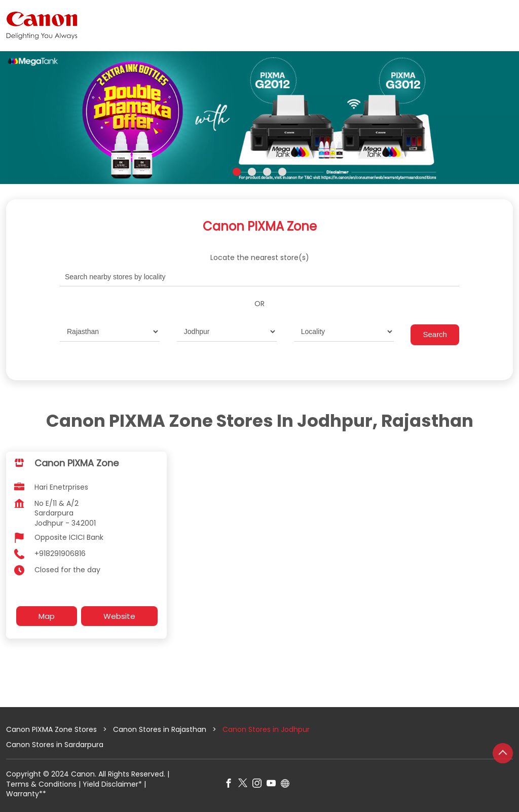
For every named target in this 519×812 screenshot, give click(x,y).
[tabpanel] (259, 118)
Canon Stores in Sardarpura (55, 744)
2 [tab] (252, 172)
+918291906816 (60, 553)
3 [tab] (267, 172)
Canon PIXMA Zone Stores (52, 729)
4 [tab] (282, 172)
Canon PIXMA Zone (77, 463)
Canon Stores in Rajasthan (160, 729)
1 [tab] (237, 172)
